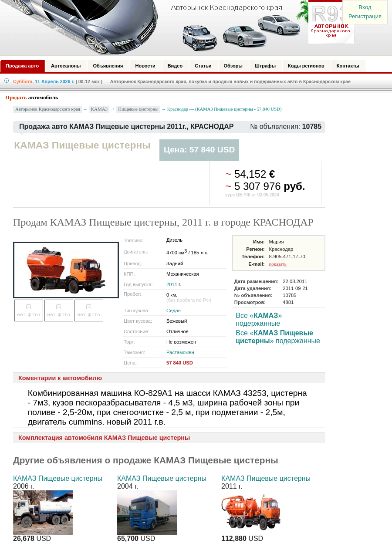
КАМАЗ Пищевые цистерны (58, 478)
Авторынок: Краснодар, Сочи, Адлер (174, 27)
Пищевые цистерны (138, 109)
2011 (172, 284)
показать (277, 264)
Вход (365, 7)
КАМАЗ (99, 109)
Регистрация (365, 16)
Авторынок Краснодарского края (48, 109)
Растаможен (180, 352)
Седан (174, 311)
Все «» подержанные (259, 319)
